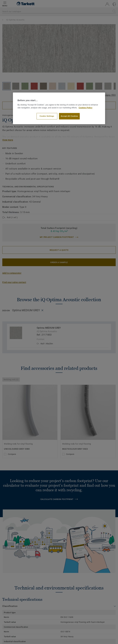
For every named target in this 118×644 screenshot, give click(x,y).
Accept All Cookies (69, 116)
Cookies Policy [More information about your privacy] (86, 108)
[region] (59, 108)
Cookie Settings (47, 116)
